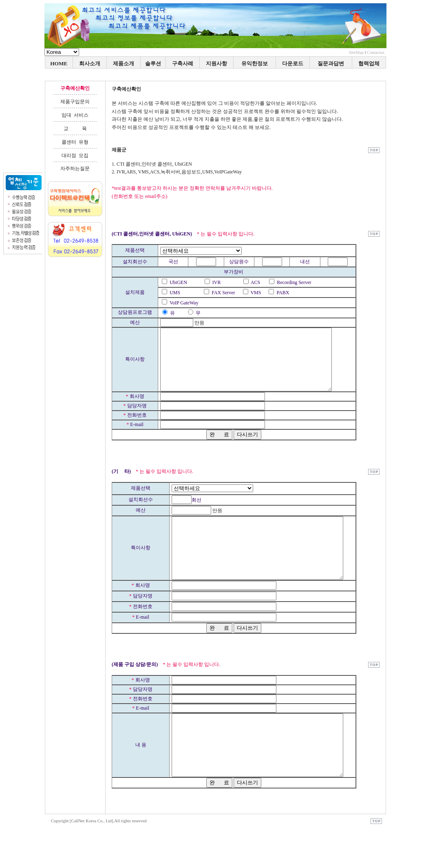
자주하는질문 (75, 169)
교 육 (75, 129)
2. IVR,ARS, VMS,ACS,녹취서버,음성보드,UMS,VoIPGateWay (177, 172)
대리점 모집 (75, 155)
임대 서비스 (75, 115)
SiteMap (356, 52)
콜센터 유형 (75, 142)
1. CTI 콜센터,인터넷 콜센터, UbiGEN (152, 164)
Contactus (376, 52)
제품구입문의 (75, 102)
